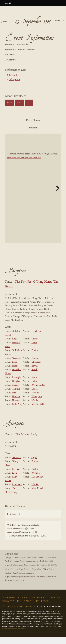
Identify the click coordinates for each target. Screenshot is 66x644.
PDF (16, 128)
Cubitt (35, 388)
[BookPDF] (33, 195)
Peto (14, 400)
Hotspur (16, 403)
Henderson (37, 338)
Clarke (35, 346)
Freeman (16, 476)
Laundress (17, 491)
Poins (15, 369)
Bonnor (35, 468)
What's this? (16, 521)
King (14, 346)
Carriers (16, 392)
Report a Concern (34, 604)
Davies (35, 357)
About (28, 608)
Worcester (17, 365)
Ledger (35, 396)
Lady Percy (17, 411)
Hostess (16, 407)
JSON (9, 103)
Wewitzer (36, 392)
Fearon (35, 365)
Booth (34, 376)
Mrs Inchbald (38, 411)
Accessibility (11, 604)
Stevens (35, 400)
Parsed (32, 135)
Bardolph (16, 384)
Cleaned (49, 128)
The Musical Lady (26, 441)
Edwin (34, 373)
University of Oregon (19, 613)
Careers (54, 604)
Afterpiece (14, 80)
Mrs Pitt (35, 407)
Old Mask (17, 464)
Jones (34, 384)
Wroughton (37, 403)
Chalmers (36, 369)
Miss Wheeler (38, 495)
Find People (42, 608)
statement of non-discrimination (14, 636)
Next (57, 195)
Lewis (34, 350)
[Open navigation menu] (3, 3)
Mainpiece (15, 75)
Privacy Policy (12, 608)
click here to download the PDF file (24, 165)
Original (32, 128)
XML (19, 103)
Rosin (15, 480)
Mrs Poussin (37, 484)
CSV (29, 103)
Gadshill (16, 396)
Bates (44, 392)
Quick (34, 464)
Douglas (16, 388)
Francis (15, 373)
